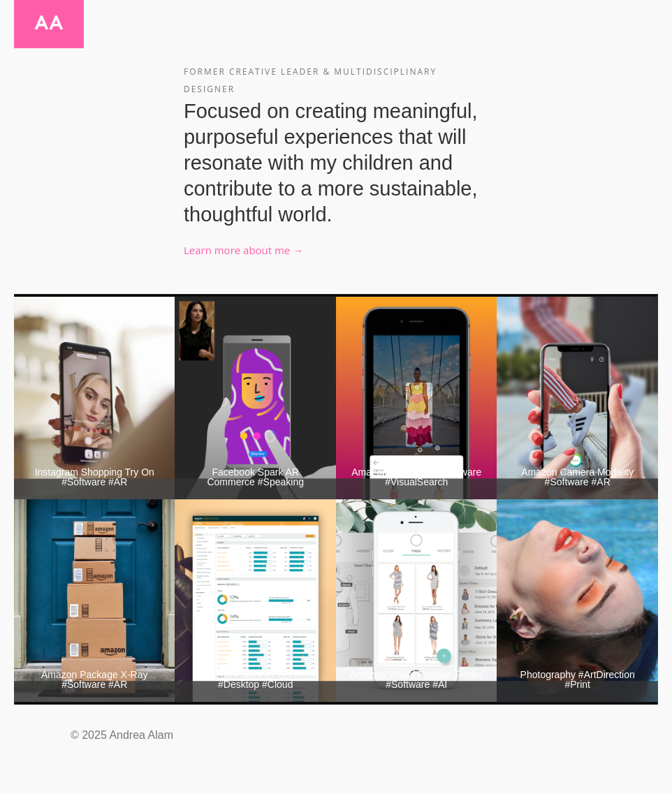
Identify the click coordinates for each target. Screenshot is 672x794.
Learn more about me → (243, 250)
